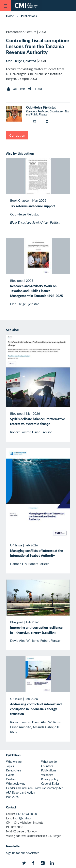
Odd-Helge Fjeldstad (21, 61)
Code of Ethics (50, 783)
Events (10, 775)
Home (10, 16)
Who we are (14, 761)
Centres (11, 779)
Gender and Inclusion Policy (23, 788)
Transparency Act (52, 788)
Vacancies (47, 775)
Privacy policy (50, 779)
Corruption (17, 135)
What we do (49, 761)
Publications (29, 16)
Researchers (14, 770)
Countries (47, 766)
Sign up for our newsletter (22, 853)
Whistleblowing (16, 783)
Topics (10, 766)
